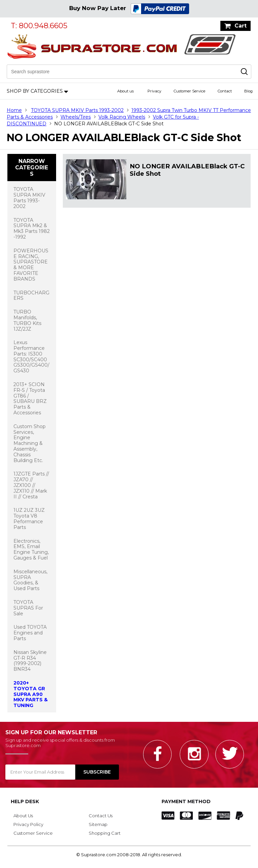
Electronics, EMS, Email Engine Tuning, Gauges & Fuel (31, 549)
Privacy (154, 91)
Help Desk (25, 801)
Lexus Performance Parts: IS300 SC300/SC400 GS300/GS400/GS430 (31, 357)
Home (14, 110)
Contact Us (101, 816)
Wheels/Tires (76, 117)
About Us (23, 816)
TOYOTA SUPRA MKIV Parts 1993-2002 (77, 110)
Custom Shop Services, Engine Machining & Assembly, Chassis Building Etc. (30, 443)
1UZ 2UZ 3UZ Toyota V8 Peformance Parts (29, 519)
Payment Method (186, 801)
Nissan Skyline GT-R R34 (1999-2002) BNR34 (30, 661)
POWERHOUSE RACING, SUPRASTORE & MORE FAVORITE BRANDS (31, 265)
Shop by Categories (35, 91)
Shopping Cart (105, 833)
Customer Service (189, 91)
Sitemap (98, 824)
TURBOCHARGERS (31, 296)
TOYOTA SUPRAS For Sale (28, 608)
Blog (248, 91)
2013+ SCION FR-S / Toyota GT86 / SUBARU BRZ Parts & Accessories (30, 399)
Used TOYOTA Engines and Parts (30, 633)
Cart (241, 26)
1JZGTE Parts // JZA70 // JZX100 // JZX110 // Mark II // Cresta (31, 485)
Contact (225, 91)
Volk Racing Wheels (122, 117)
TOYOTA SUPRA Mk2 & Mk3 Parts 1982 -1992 (32, 229)
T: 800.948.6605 (39, 26)
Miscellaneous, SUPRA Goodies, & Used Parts (30, 580)
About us (125, 91)
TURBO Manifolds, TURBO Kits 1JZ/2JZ (27, 320)
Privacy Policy (28, 824)
